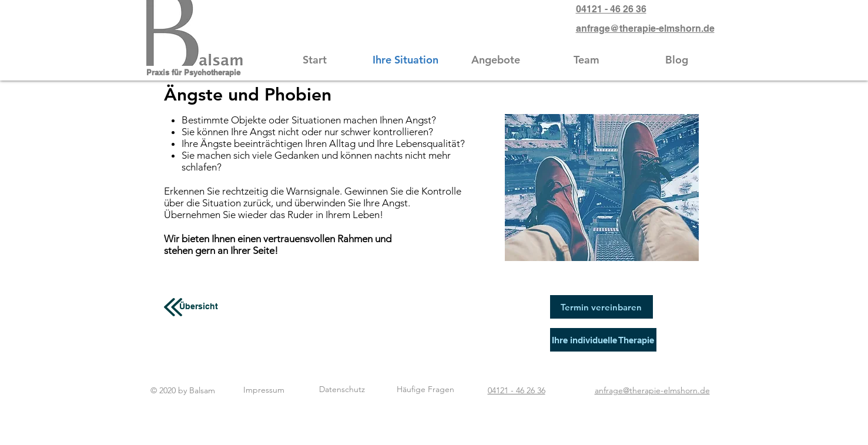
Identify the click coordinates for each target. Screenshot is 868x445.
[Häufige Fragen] (425, 390)
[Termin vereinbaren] (601, 307)
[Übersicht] (199, 307)
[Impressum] (264, 390)
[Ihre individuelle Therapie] (603, 340)
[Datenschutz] (342, 390)
